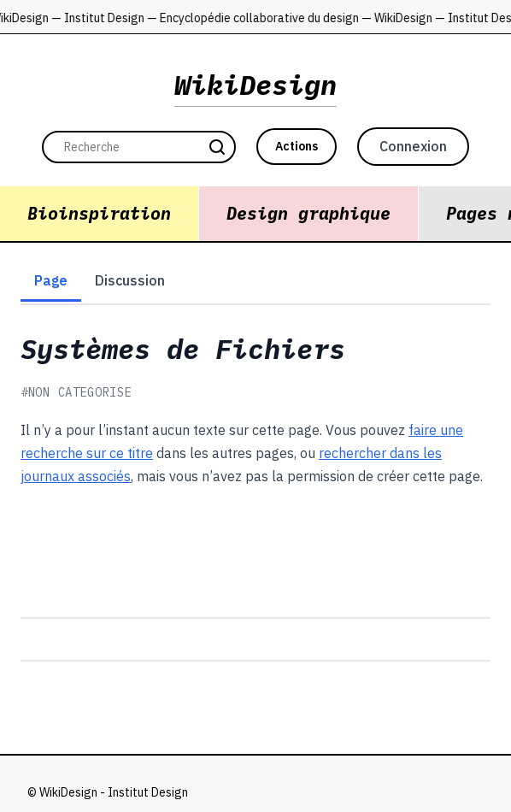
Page (51, 280)
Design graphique (308, 213)
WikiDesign (255, 85)
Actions (297, 146)
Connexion (413, 146)
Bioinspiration (99, 213)
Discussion (130, 280)
